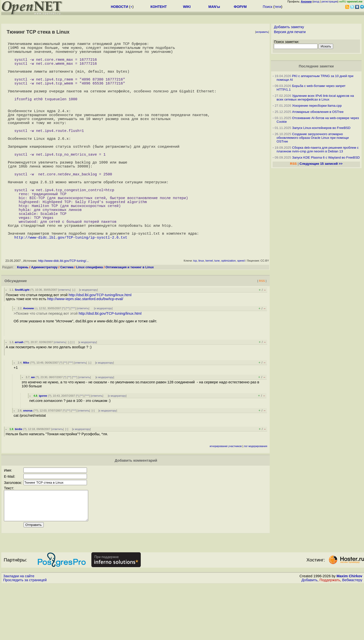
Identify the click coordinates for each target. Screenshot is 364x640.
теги (278, 7)
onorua (28, 460)
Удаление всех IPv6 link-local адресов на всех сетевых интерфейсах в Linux (315, 98)
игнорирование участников (226, 496)
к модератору (88, 339)
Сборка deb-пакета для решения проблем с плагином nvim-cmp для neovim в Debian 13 (318, 149)
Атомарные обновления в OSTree (318, 112)
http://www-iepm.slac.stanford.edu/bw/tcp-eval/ (85, 348)
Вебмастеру (352, 635)
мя (33, 427)
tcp (195, 310)
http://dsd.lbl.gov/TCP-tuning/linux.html (100, 344)
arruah (19, 392)
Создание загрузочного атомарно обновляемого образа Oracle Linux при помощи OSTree (313, 138)
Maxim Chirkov (349, 631)
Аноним (28, 358)
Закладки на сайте (19, 631)
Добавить (310, 635)
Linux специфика (89, 317)
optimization (229, 310)
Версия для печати (290, 32)
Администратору (44, 317)
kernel (209, 310)
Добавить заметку (289, 27)
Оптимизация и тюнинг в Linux (130, 317)
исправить (262, 32)
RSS (262, 330)
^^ (68, 358)
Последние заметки (316, 66)
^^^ (73, 358)
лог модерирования (255, 496)
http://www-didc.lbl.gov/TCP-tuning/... (63, 310)
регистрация (330, 1)
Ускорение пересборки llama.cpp (317, 106)
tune (217, 310)
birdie (19, 478)
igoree (43, 445)
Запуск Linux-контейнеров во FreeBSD (321, 128)
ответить (64, 339)
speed (241, 310)
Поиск (268, 7)
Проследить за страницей (25, 635)
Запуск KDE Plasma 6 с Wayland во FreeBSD (326, 157)
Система (67, 317)
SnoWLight (22, 339)
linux (201, 310)
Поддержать (330, 635)
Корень (23, 317)
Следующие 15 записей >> (321, 164)
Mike (26, 412)
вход (316, 1)
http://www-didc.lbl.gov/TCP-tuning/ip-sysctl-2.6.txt (71, 287)
